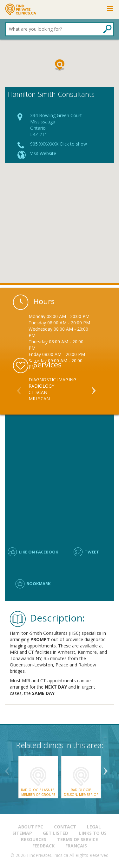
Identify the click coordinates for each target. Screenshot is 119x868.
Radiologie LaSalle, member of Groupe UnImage (38, 794)
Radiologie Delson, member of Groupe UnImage (81, 794)
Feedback (43, 846)
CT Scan (38, 392)
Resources (34, 839)
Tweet (92, 552)
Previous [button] (19, 388)
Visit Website (43, 153)
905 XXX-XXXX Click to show (59, 144)
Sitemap (22, 833)
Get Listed (56, 833)
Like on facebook (39, 552)
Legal (94, 827)
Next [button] (94, 388)
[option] (60, 389)
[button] (60, 65)
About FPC (31, 827)
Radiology (41, 386)
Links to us (93, 833)
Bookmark (38, 584)
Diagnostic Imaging (53, 380)
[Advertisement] (60, 225)
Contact (65, 827)
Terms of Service (78, 839)
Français (76, 846)
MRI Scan (39, 399)
